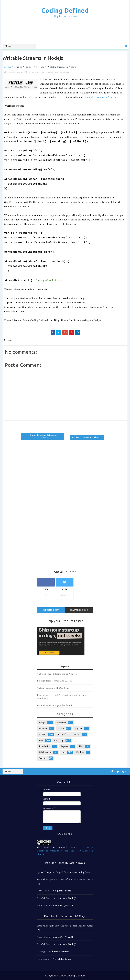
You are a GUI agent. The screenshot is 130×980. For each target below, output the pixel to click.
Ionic (41, 740)
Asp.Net (43, 729)
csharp (61, 729)
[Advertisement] (65, 31)
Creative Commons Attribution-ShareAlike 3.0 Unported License (65, 851)
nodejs (29, 67)
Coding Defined (65, 10)
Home (8, 67)
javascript (61, 723)
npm (63, 752)
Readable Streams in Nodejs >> (87, 438)
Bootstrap (59, 740)
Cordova (80, 752)
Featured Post (79, 610)
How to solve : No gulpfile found (55, 706)
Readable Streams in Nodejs (100, 97)
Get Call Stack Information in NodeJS (57, 674)
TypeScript (44, 746)
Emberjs (43, 758)
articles (18, 67)
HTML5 (43, 734)
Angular (78, 729)
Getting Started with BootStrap (53, 688)
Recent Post (51, 610)
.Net (81, 746)
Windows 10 (45, 752)
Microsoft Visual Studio (69, 734)
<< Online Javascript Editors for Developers (42, 436)
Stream (40, 67)
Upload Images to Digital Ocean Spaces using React (64, 872)
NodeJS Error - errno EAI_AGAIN (55, 681)
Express (64, 746)
